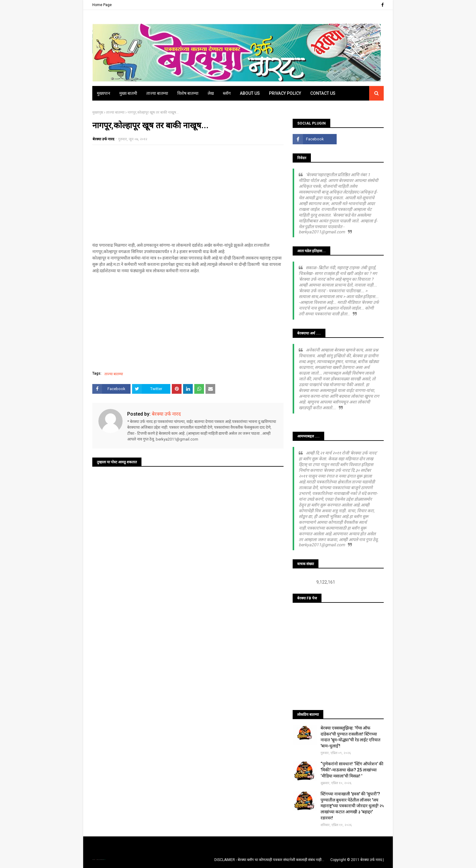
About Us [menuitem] (250, 93)
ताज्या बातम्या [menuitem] (157, 93)
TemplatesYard (99, 860)
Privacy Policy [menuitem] (285, 93)
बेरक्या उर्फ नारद (103, 139)
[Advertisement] (188, 194)
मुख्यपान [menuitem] (104, 93)
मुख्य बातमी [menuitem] (128, 93)
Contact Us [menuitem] (323, 93)
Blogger (104, 860)
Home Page (102, 5)
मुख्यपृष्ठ (98, 112)
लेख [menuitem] (211, 93)
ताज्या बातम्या (115, 112)
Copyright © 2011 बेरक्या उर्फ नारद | (357, 860)
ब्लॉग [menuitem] (227, 93)
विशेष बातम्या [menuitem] (188, 93)
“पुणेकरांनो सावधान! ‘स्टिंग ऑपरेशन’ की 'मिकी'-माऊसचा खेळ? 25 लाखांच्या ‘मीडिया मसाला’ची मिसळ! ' (352, 770)
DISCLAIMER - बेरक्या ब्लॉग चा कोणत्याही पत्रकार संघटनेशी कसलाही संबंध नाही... (269, 860)
